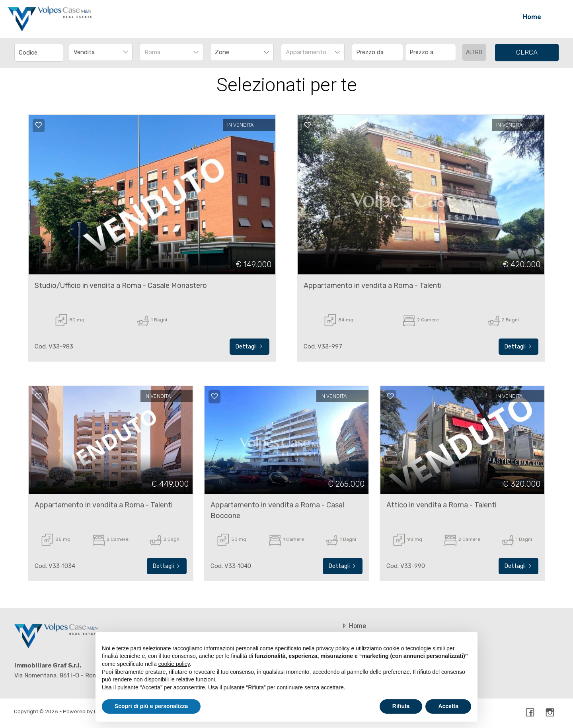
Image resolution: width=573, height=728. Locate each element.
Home (532, 17)
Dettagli (249, 347)
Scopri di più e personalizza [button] (151, 706)
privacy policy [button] (333, 648)
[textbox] (236, 52)
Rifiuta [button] (401, 706)
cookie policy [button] (174, 664)
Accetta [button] (448, 706)
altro (474, 52)
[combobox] (101, 52)
